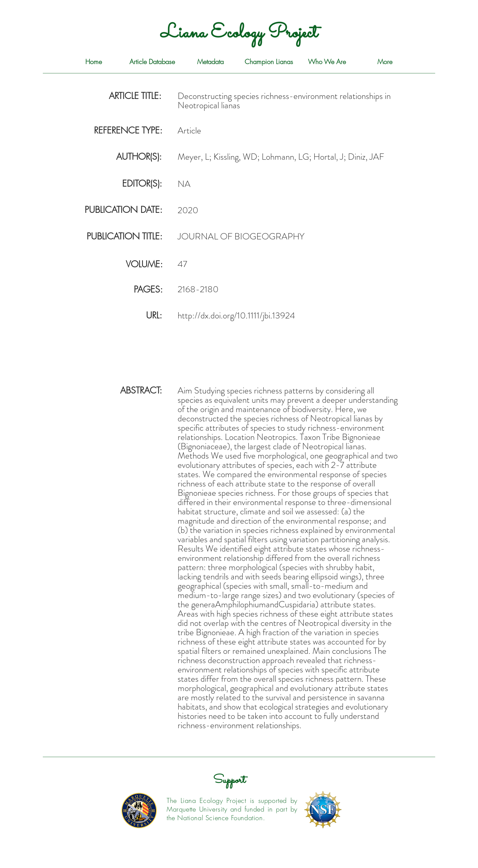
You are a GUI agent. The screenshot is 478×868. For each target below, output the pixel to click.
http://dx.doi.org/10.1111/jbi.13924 (236, 315)
